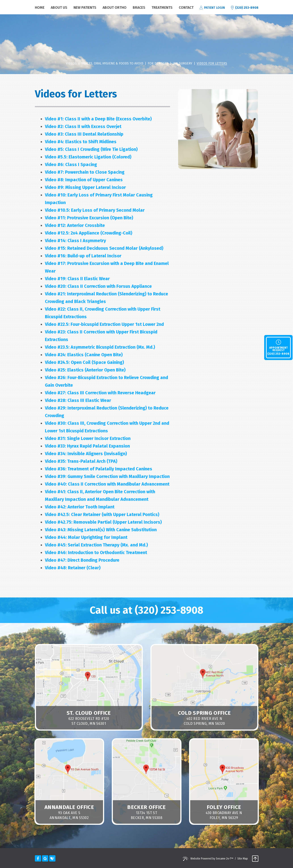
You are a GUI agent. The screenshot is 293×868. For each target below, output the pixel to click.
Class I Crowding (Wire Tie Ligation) (91, 149)
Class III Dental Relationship (84, 134)
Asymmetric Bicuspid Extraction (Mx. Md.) (100, 347)
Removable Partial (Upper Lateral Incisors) (103, 522)
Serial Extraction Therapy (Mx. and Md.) (96, 545)
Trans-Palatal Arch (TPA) (81, 461)
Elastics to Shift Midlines (81, 142)
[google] (45, 858)
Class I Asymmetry (75, 241)
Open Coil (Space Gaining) (84, 362)
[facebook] (38, 858)
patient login (212, 8)
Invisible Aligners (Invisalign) (86, 454)
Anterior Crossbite (75, 225)
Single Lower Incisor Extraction (88, 438)
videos (71, 64)
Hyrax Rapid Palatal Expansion (87, 446)
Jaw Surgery (182, 64)
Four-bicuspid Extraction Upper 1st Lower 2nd (104, 324)
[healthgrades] (52, 858)
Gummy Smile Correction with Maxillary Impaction (107, 476)
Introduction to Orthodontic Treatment (96, 552)
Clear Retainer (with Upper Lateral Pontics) (102, 514)
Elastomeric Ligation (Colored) (88, 157)
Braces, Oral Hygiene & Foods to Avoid (112, 64)
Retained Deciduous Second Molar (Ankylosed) (104, 248)
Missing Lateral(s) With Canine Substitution (101, 530)
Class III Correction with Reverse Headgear (100, 393)
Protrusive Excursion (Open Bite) (89, 218)
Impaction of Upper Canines (84, 180)
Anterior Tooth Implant (80, 507)
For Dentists (158, 64)
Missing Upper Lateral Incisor (85, 187)
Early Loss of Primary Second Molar (95, 210)
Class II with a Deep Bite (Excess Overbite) (98, 119)
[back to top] (255, 859)
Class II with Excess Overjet (83, 126)
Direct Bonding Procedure (82, 560)
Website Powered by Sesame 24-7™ (212, 859)
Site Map (243, 859)
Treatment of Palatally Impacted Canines (99, 469)
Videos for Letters (212, 64)
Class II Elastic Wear (77, 279)
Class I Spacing (71, 164)
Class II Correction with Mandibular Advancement (107, 484)
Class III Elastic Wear (78, 400)
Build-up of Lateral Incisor (83, 256)
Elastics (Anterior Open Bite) (85, 370)
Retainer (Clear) (73, 568)
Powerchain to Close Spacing (85, 172)
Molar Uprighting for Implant (86, 537)
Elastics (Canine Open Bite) (84, 355)
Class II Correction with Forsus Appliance (98, 286)
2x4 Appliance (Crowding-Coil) (89, 233)
